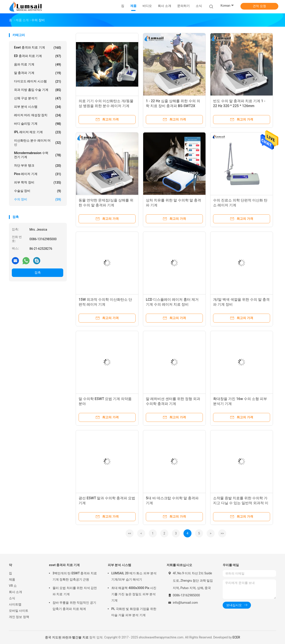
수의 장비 (38, 199)
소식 (12, 598)
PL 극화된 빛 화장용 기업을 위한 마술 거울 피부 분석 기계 (134, 612)
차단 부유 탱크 (38, 166)
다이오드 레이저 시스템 (38, 81)
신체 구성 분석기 (38, 98)
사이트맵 (15, 604)
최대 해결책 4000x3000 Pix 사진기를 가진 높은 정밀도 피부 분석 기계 (134, 594)
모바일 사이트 (19, 611)
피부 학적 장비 (38, 183)
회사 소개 (15, 592)
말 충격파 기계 (38, 73)
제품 (12, 579)
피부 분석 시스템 (38, 107)
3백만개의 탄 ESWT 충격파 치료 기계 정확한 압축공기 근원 (75, 576)
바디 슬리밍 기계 (38, 124)
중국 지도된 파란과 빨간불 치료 (67, 637)
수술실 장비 (38, 191)
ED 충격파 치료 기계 (38, 56)
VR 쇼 (13, 586)
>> (222, 533)
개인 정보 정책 (19, 617)
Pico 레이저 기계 (38, 174)
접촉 (38, 272)
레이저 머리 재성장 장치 (38, 115)
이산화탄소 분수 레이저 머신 (38, 142)
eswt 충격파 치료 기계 (38, 48)
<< (130, 533)
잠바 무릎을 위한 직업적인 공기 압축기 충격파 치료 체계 (74, 606)
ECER (236, 637)
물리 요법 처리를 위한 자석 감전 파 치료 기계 (75, 591)
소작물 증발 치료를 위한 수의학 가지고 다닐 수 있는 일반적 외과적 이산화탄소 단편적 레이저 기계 (241, 503)
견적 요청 (259, 6)
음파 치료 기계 (38, 65)
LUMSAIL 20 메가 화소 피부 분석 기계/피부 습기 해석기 (134, 576)
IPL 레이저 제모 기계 (38, 132)
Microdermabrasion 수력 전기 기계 (38, 155)
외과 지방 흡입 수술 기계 (38, 90)
